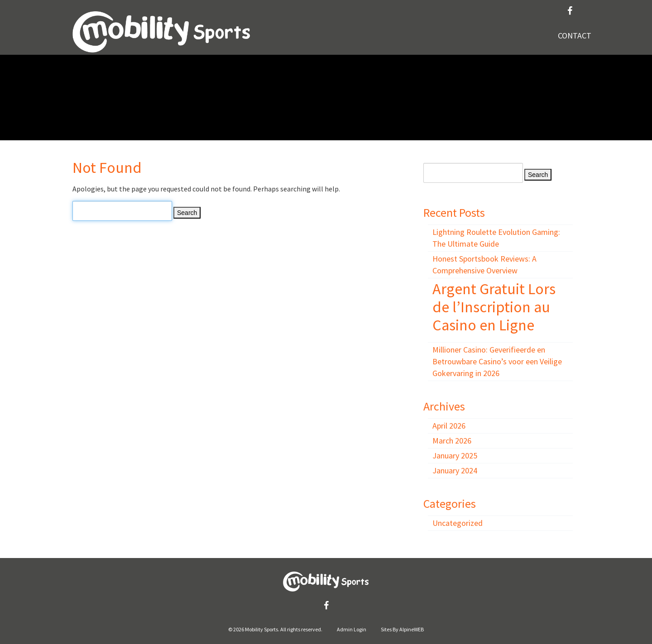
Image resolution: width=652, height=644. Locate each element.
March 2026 (452, 441)
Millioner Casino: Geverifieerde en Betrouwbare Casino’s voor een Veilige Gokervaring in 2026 (497, 361)
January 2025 (455, 456)
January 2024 (455, 470)
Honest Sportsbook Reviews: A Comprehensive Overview (484, 265)
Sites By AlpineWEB (402, 629)
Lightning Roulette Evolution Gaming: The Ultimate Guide (496, 238)
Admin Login (352, 629)
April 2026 (449, 426)
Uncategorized (458, 523)
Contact (575, 36)
